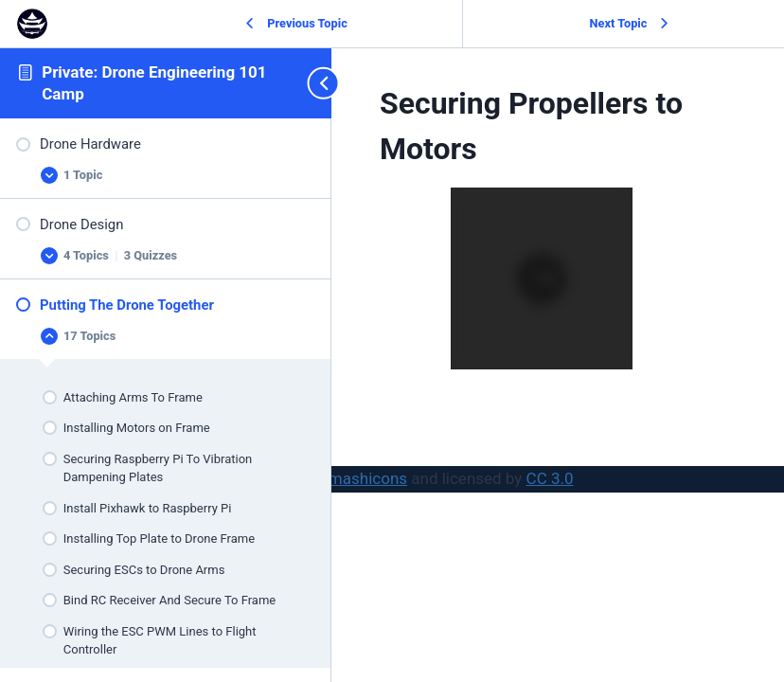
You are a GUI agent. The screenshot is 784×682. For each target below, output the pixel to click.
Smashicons (363, 478)
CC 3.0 (550, 478)
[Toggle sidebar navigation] (314, 83)
